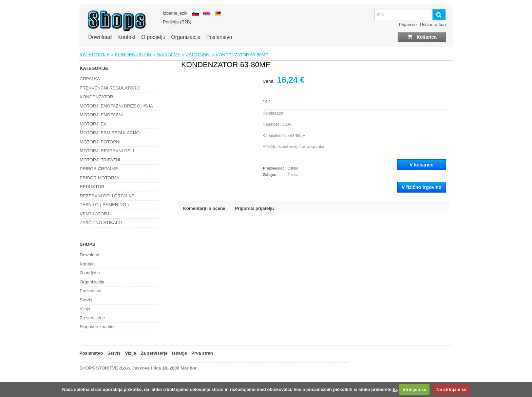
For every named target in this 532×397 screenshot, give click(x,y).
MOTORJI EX (93, 124)
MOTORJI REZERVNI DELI (107, 151)
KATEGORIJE (95, 55)
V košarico (422, 165)
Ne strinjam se (451, 389)
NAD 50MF (168, 55)
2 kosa (293, 175)
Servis (86, 300)
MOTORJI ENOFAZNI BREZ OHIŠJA (116, 106)
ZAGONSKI (198, 55)
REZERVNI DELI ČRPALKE (107, 196)
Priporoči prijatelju (254, 208)
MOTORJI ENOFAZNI (101, 115)
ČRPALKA (90, 79)
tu (395, 389)
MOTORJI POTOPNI (100, 142)
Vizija (85, 309)
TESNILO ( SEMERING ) (104, 205)
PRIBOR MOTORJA (100, 178)
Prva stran (202, 353)
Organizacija (186, 37)
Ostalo (293, 168)
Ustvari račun (433, 25)
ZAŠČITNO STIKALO (101, 223)
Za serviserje (92, 318)
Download (100, 37)
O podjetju (153, 37)
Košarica (422, 37)
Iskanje (179, 353)
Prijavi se (408, 25)
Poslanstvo (219, 37)
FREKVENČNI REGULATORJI (110, 88)
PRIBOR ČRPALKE (99, 169)
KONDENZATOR (133, 55)
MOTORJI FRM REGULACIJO (110, 133)
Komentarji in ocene (204, 208)
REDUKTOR (92, 187)
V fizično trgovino (422, 187)
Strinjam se (414, 389)
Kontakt (126, 37)
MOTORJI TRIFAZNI (100, 160)
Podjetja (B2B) (177, 22)
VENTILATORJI (95, 214)
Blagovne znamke (97, 327)
